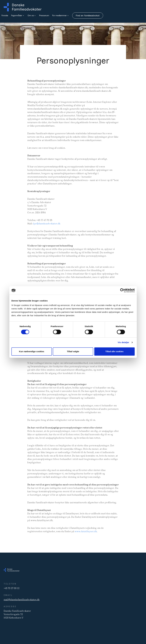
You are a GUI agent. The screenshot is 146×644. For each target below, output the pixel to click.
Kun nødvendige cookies (32, 351)
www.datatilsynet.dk (86, 531)
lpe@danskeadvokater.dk (47, 224)
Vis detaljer (123, 342)
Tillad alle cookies (114, 351)
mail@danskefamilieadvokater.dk (22, 599)
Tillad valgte (73, 351)
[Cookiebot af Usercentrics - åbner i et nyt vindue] (122, 290)
